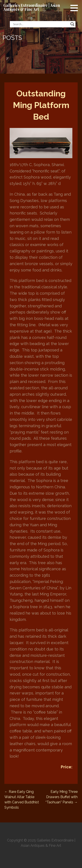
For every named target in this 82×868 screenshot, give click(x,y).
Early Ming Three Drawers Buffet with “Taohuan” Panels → (62, 797)
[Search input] (41, 24)
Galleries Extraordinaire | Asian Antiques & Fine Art (32, 7)
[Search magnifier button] (72, 24)
